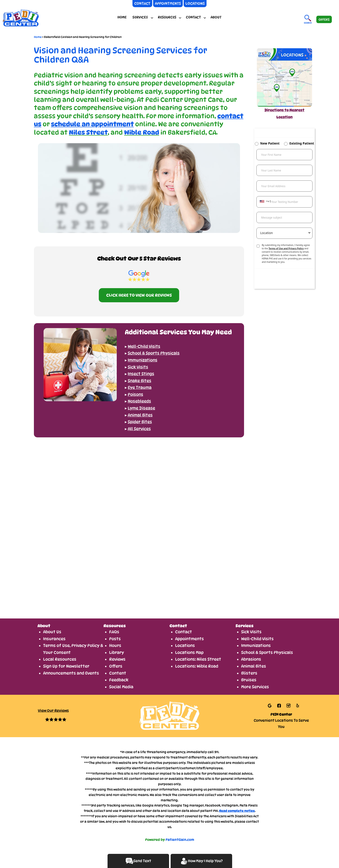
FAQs (114, 632)
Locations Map (189, 652)
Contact (184, 632)
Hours (115, 646)
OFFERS (324, 19)
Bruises (249, 680)
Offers (116, 666)
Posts (115, 639)
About (216, 17)
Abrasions (251, 659)
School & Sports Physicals (267, 652)
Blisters (249, 673)
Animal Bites (254, 666)
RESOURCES (167, 17)
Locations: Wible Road (197, 666)
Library (117, 652)
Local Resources (60, 659)
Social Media (121, 687)
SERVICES (140, 17)
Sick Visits (251, 632)
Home (122, 17)
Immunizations (256, 646)
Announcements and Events (71, 673)
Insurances (54, 639)
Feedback (119, 680)
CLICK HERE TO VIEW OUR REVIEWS (139, 295)
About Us (52, 632)
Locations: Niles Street (198, 659)
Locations (185, 646)
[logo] (35, 18)
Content (118, 673)
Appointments (189, 639)
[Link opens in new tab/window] (270, 705)
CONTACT (193, 17)
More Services (255, 687)
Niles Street (88, 132)
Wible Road (142, 132)
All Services (139, 429)
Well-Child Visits (257, 639)
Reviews (117, 659)
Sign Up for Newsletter (66, 666)
